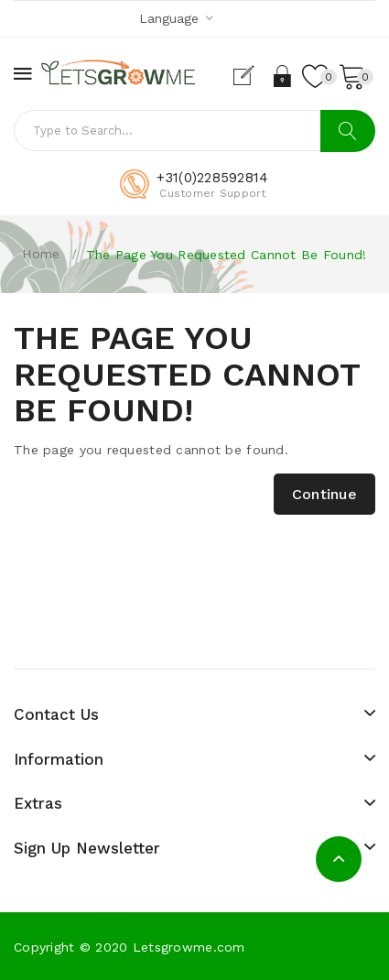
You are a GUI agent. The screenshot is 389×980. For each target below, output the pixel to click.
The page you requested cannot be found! (227, 255)
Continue (324, 494)
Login (283, 76)
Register (251, 76)
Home (41, 254)
